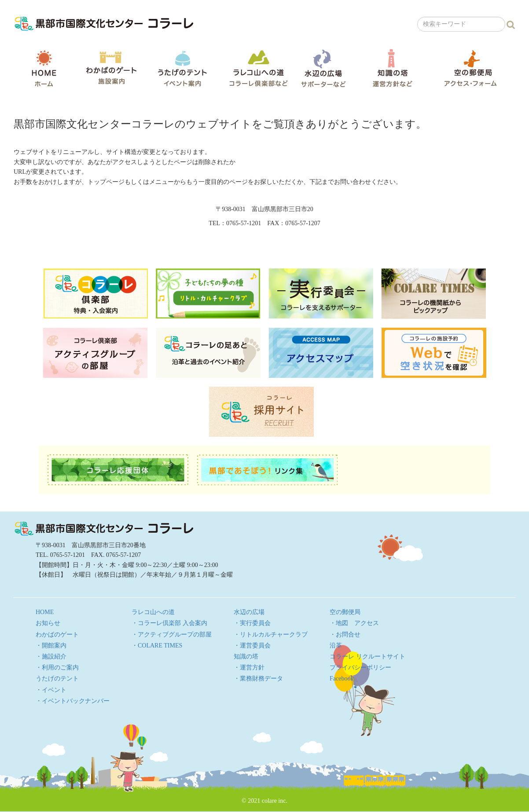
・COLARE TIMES (157, 646)
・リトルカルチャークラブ (271, 635)
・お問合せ (345, 635)
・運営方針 (249, 668)
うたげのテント (182, 68)
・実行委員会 (252, 623)
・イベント (51, 690)
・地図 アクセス (354, 623)
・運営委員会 (252, 646)
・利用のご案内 (57, 668)
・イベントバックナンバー (73, 701)
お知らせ (48, 623)
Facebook (342, 678)
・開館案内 (51, 646)
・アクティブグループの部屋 (172, 635)
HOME (44, 68)
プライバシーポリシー (360, 668)
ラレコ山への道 (259, 68)
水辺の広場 (323, 68)
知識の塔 (392, 68)
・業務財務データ (258, 678)
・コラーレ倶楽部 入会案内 (169, 623)
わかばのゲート (111, 68)
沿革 (336, 646)
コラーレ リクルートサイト (367, 657)
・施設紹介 (51, 657)
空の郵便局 (470, 68)
